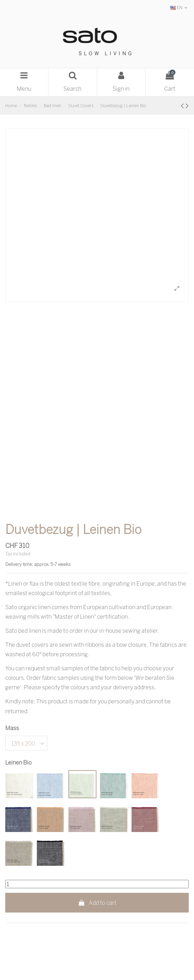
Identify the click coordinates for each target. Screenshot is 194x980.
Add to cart (97, 903)
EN (179, 8)
